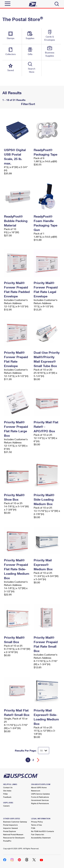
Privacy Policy (37, 822)
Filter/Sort (28, 104)
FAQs (5, 794)
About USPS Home (39, 787)
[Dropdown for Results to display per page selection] (44, 751)
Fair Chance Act (38, 834)
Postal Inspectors (10, 825)
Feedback (7, 797)
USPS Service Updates (40, 794)
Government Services (40, 800)
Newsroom (36, 791)
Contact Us (8, 787)
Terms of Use (36, 825)
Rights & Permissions (40, 803)
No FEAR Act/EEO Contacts (43, 831)
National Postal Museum (13, 834)
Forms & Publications (40, 797)
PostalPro (7, 841)
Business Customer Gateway (15, 822)
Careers (6, 806)
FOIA (33, 828)
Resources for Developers (14, 838)
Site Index (7, 791)
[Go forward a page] (38, 760)
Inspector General (10, 828)
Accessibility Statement (41, 838)
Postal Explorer (10, 831)
